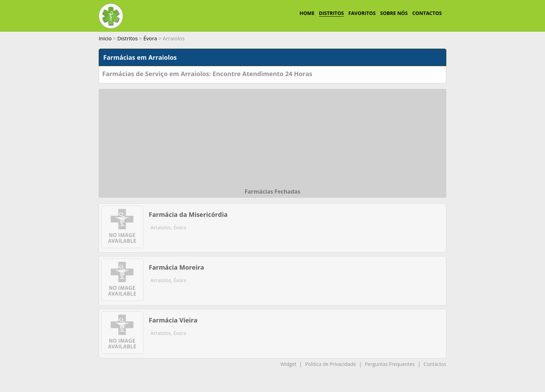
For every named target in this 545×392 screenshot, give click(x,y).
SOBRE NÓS (394, 13)
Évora (150, 38)
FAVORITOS (362, 13)
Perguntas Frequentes (390, 364)
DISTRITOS (332, 13)
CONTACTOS (427, 13)
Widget (288, 364)
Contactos (435, 364)
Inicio (105, 38)
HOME (307, 13)
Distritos (128, 38)
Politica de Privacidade (331, 364)
